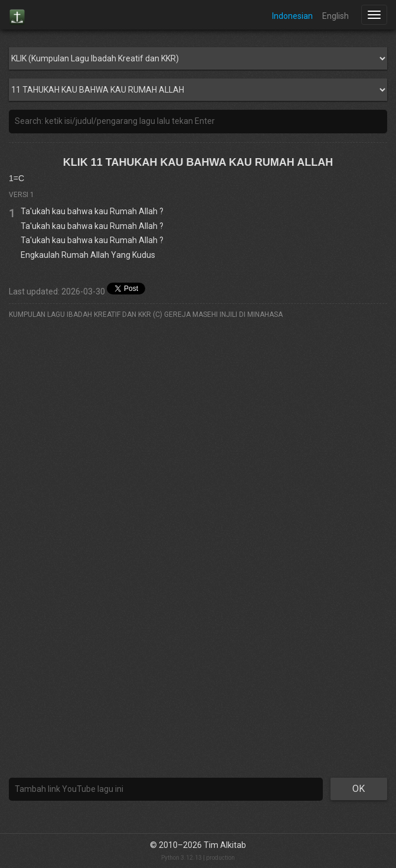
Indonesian (292, 16)
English (336, 16)
